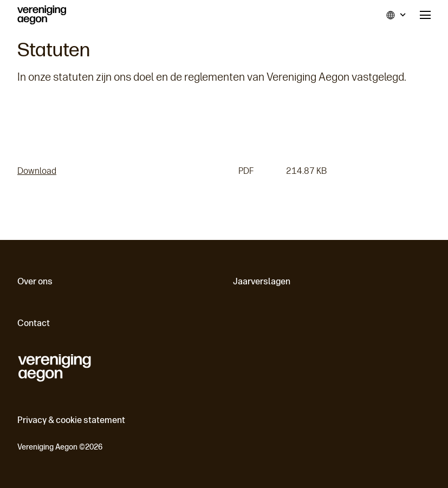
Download (37, 171)
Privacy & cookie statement (71, 420)
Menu (425, 15)
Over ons (35, 281)
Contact (34, 323)
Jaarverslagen (262, 281)
